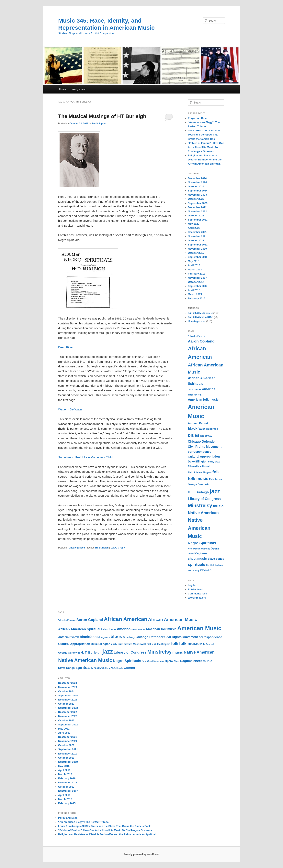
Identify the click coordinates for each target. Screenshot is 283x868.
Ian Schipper (99, 124)
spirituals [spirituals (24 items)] (197, 564)
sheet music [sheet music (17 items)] (197, 559)
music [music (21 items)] (218, 506)
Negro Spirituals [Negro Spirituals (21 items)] (202, 543)
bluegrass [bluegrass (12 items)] (212, 429)
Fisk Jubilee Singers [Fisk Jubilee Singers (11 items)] (200, 472)
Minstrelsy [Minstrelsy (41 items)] (200, 505)
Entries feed (195, 589)
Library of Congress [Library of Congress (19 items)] (204, 499)
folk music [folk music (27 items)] (198, 478)
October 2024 (196, 186)
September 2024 (198, 191)
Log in (192, 585)
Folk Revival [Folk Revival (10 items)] (216, 479)
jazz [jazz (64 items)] (215, 491)
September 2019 (198, 257)
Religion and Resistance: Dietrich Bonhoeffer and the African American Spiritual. (205, 160)
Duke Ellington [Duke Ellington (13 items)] (198, 461)
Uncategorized (77, 548)
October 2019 (196, 253)
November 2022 (197, 211)
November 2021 (197, 236)
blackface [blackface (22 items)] (196, 428)
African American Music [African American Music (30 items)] (172, 619)
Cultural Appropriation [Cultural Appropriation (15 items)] (204, 456)
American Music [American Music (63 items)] (199, 628)
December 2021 (197, 232)
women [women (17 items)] (206, 570)
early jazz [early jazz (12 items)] (214, 462)
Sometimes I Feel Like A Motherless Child (85, 457)
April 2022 (194, 228)
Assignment (79, 89)
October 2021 (196, 240)
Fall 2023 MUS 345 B (200, 313)
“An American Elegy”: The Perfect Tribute (83, 822)
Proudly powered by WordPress (141, 854)
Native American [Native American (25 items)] (203, 513)
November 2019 (197, 249)
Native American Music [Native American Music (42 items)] (199, 528)
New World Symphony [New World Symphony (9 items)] (199, 549)
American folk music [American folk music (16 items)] (203, 400)
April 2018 (194, 265)
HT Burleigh (102, 548)
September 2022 (198, 220)
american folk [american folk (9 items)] (195, 395)
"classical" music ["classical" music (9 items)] (197, 336)
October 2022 (196, 216)
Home (63, 89)
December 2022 (197, 207)
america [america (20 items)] (209, 389)
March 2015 (195, 294)
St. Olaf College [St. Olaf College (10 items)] (215, 565)
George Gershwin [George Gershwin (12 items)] (199, 484)
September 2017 (198, 286)
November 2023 (197, 195)
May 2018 (194, 261)
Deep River (66, 347)
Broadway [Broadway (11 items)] (206, 436)
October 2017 (196, 282)
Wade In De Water (70, 409)
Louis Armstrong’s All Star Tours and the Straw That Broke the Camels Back (204, 135)
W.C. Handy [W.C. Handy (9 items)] (194, 570)
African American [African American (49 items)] (125, 619)
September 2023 (198, 203)
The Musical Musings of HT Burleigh (102, 116)
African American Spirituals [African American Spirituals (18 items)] (80, 629)
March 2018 (195, 270)
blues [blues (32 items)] (194, 435)
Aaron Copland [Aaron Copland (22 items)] (201, 341)
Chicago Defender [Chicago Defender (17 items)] (202, 442)
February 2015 (197, 298)
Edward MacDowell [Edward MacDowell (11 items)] (199, 466)
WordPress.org (197, 598)
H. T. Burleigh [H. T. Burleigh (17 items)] (198, 492)
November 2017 (197, 278)
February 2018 (197, 274)
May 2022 (194, 224)
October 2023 (196, 199)
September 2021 (198, 245)
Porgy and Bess (198, 118)
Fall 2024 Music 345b (201, 317)
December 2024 (197, 178)
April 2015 (194, 290)
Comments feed (198, 594)
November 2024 (197, 182)
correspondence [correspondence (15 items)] (200, 452)
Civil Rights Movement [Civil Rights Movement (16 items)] (205, 447)
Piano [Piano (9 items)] (191, 554)
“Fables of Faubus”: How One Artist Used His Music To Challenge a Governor (206, 147)
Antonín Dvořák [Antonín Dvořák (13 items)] (198, 423)
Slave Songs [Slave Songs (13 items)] (216, 559)
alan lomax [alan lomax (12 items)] (195, 390)
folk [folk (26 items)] (216, 472)
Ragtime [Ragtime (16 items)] (201, 553)
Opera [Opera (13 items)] (215, 548)
